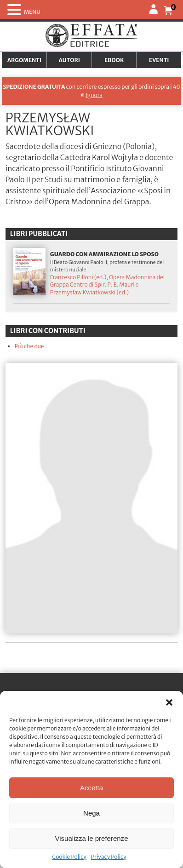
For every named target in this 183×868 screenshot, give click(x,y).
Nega (91, 813)
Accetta (91, 788)
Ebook (114, 60)
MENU (32, 12)
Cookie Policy (69, 857)
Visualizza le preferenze (92, 838)
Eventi (159, 60)
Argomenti (24, 60)
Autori (69, 60)
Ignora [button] (94, 95)
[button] (169, 702)
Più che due (29, 346)
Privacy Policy (109, 857)
